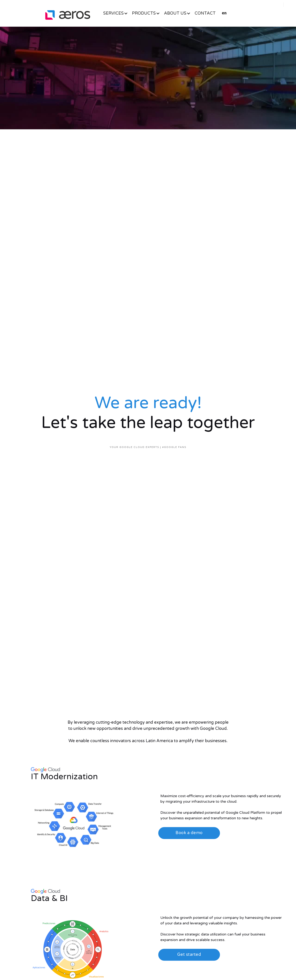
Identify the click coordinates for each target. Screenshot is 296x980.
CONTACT (205, 13)
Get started (189, 955)
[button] (118, 13)
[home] (68, 15)
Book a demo (189, 833)
